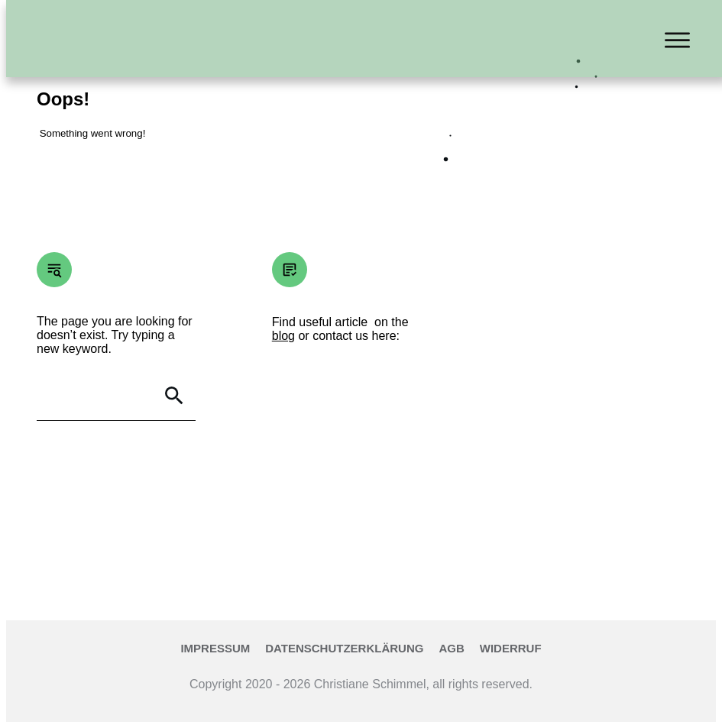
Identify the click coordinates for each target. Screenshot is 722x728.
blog (283, 336)
